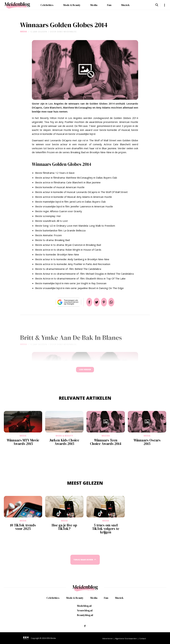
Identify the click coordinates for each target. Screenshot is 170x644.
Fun (109, 5)
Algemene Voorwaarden (126, 638)
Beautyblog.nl (85, 615)
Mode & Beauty (72, 5)
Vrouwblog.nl (85, 610)
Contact (143, 638)
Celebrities (47, 5)
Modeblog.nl (84, 606)
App (115, 302)
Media (94, 5)
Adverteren (108, 638)
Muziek (125, 5)
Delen (85, 302)
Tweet (95, 302)
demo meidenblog (67, 32)
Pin (105, 302)
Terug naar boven (83, 563)
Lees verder (85, 371)
